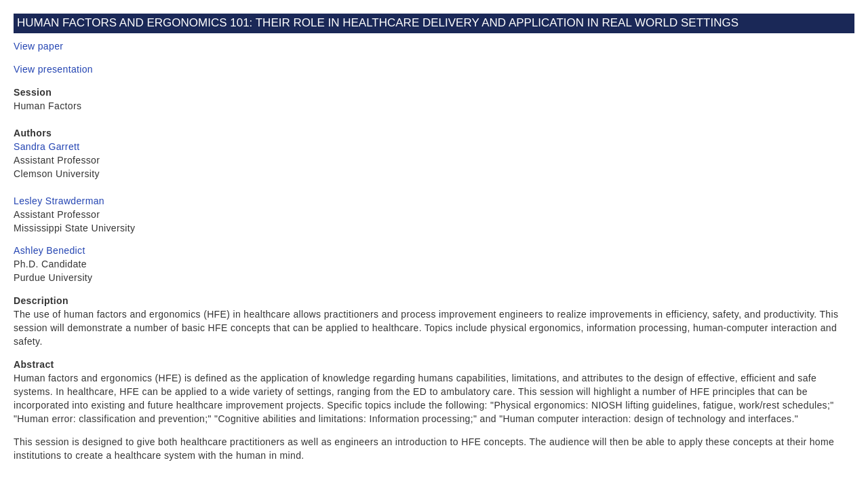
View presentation (53, 69)
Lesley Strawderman (59, 201)
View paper (38, 46)
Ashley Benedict (50, 250)
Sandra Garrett (47, 147)
